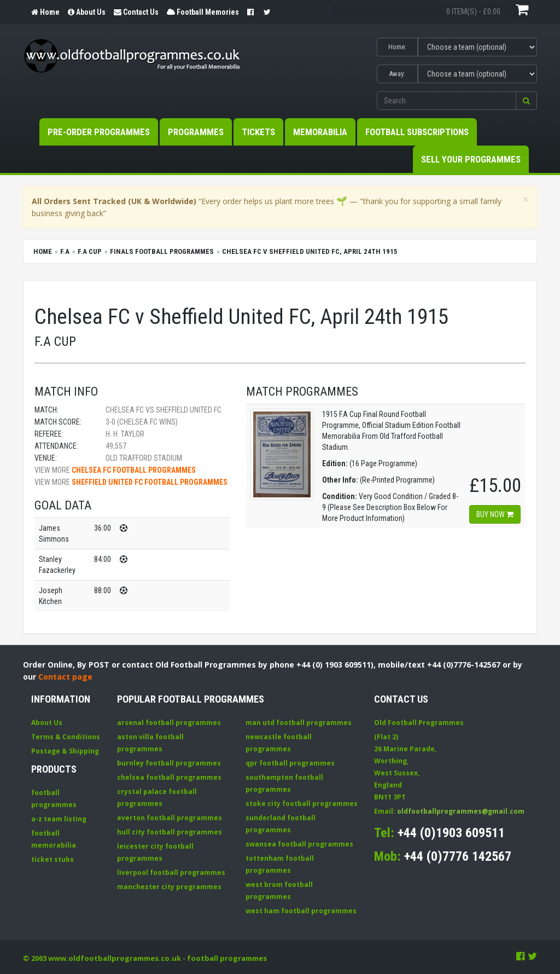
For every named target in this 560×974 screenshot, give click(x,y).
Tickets (258, 132)
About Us (47, 723)
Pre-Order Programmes (99, 132)
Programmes (196, 132)
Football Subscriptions (417, 132)
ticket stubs (52, 859)
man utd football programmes (299, 723)
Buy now (495, 514)
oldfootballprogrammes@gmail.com (461, 811)
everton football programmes (170, 818)
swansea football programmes (299, 844)
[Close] (526, 199)
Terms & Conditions (66, 737)
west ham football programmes (301, 911)
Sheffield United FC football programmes (150, 482)
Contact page (65, 677)
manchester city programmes (169, 887)
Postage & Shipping (65, 751)
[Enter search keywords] (447, 101)
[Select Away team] (477, 74)
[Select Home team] (477, 47)
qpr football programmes (290, 763)
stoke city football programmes (302, 804)
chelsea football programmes (169, 777)
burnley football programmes (169, 763)
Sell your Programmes (471, 159)
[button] (526, 101)
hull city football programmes (170, 832)
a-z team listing (59, 819)
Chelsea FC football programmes (134, 470)
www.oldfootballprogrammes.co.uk (115, 958)
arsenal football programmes (169, 723)
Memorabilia (320, 132)
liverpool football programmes (171, 872)
